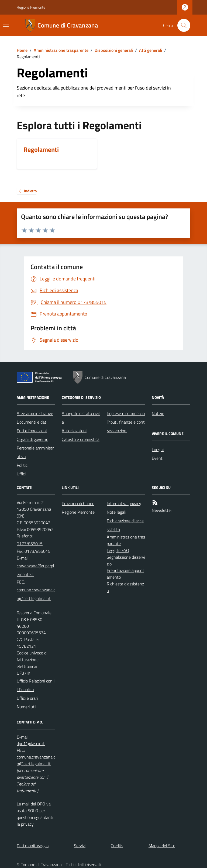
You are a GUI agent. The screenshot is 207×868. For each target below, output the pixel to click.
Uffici (21, 474)
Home (22, 50)
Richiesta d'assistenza (125, 587)
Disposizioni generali (114, 50)
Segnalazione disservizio (126, 560)
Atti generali (151, 50)
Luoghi (158, 450)
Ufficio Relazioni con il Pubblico (36, 685)
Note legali (116, 512)
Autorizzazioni (74, 431)
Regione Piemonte (31, 7)
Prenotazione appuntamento (125, 574)
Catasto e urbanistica (81, 439)
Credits (117, 846)
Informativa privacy (124, 503)
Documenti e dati (32, 422)
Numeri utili (27, 707)
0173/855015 (30, 544)
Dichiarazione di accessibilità (125, 525)
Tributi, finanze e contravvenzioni (126, 426)
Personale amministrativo (35, 452)
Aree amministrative (35, 413)
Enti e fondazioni (32, 431)
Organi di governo (32, 439)
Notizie (158, 413)
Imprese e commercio (126, 413)
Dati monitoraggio (33, 846)
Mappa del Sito (162, 846)
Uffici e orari (27, 698)
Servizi (80, 846)
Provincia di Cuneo (78, 503)
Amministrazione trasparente (61, 50)
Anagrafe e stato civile (81, 418)
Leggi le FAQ (118, 550)
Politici (23, 465)
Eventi (158, 458)
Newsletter (162, 510)
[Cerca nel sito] (182, 25)
